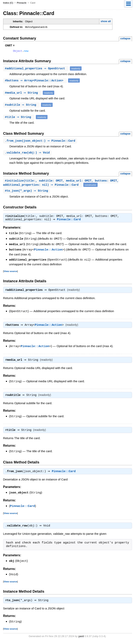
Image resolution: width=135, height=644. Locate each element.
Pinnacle (22, 3)
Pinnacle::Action (48, 251)
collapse (125, 38)
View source (10, 272)
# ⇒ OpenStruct (36, 69)
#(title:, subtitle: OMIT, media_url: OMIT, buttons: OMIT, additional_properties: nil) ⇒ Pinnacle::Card (61, 184)
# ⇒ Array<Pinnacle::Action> (36, 81)
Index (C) (8, 3)
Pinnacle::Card (70, 221)
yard (81, 638)
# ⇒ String (23, 93)
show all (106, 21)
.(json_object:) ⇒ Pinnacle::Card (41, 142)
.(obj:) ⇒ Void (28, 154)
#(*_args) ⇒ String (27, 192)
